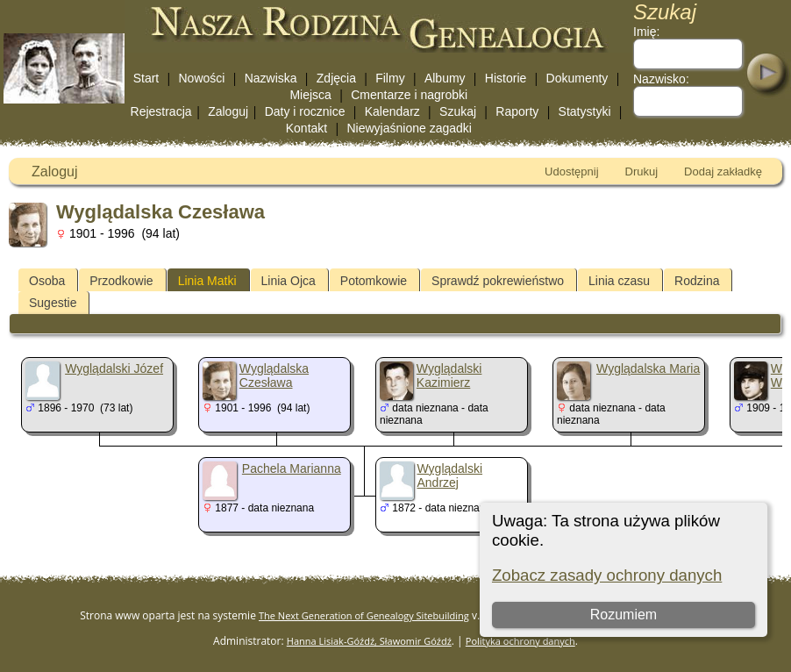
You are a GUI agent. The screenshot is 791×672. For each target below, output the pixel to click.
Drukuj (642, 172)
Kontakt (306, 128)
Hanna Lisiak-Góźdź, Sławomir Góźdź (369, 641)
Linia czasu (619, 281)
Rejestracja (161, 111)
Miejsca (310, 95)
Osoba (47, 281)
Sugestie (53, 303)
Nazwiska (271, 78)
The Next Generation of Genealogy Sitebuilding (364, 615)
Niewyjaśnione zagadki (409, 128)
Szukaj (458, 111)
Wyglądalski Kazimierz (449, 375)
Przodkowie (121, 281)
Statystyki (585, 111)
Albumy (445, 78)
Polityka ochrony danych (520, 641)
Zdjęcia (336, 78)
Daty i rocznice (305, 111)
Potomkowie (374, 281)
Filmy (390, 78)
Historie (506, 78)
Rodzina (697, 281)
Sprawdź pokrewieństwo (498, 281)
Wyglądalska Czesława (274, 375)
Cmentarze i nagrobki (409, 95)
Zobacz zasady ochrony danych (607, 575)
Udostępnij (571, 172)
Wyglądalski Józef (114, 368)
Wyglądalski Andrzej (450, 475)
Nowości (202, 78)
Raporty (517, 111)
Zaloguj (228, 111)
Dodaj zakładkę (723, 172)
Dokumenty (577, 78)
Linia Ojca (289, 281)
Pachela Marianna (292, 468)
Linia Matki (207, 281)
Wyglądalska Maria (648, 368)
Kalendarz (392, 111)
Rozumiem (624, 615)
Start (146, 78)
